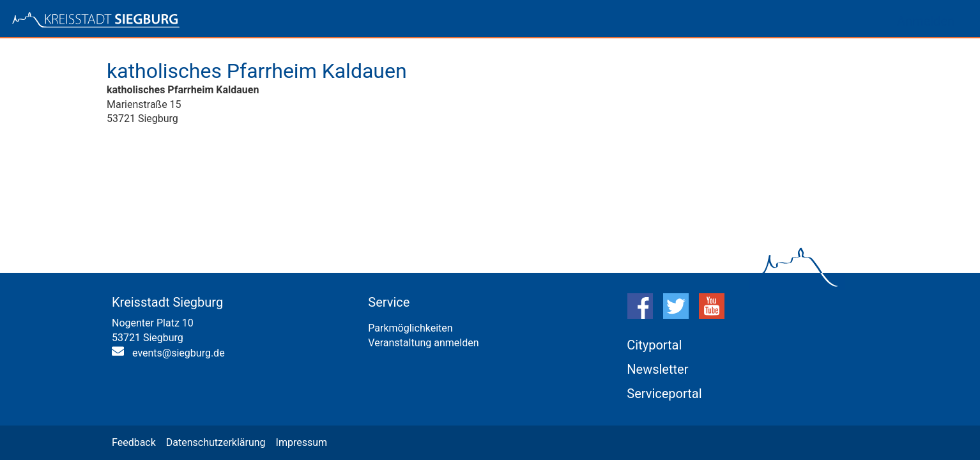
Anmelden (926, 21)
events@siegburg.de (179, 353)
